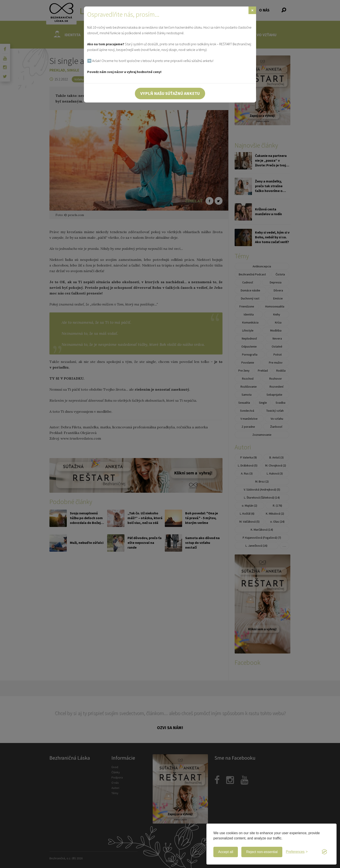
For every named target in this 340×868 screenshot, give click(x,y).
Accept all (226, 852)
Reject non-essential (262, 852)
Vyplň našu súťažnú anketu (170, 93)
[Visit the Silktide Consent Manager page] (324, 852)
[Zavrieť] (252, 10)
